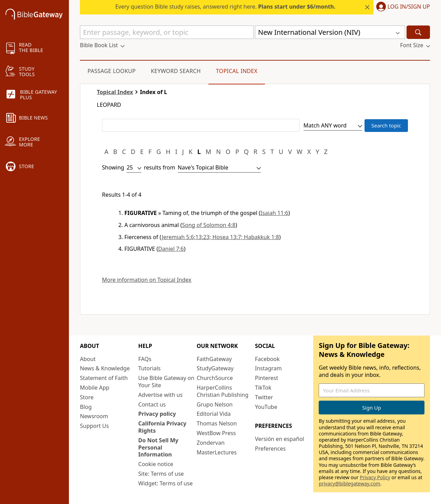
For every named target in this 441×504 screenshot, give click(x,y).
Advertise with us (160, 395)
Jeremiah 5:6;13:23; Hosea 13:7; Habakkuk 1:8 (220, 237)
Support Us (94, 426)
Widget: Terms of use (165, 483)
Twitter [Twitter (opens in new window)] (264, 397)
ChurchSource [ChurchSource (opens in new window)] (215, 378)
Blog (86, 407)
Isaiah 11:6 (274, 213)
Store (87, 397)
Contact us (152, 404)
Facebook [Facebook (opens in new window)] (267, 359)
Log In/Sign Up (409, 7)
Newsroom (94, 416)
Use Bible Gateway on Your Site (166, 382)
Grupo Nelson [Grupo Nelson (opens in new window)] (215, 404)
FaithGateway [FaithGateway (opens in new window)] (214, 359)
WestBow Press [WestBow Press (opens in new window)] (216, 433)
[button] (402, 7)
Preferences (270, 449)
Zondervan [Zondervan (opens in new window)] (211, 443)
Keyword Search (176, 71)
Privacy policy (157, 414)
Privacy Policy (375, 477)
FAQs (145, 359)
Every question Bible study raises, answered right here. (225, 7)
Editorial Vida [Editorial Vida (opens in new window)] (214, 414)
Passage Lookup (112, 71)
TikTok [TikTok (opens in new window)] (263, 388)
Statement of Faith (104, 378)
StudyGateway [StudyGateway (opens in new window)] (215, 368)
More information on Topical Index (147, 280)
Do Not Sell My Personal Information (158, 448)
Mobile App (95, 388)
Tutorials (149, 368)
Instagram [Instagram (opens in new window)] (268, 368)
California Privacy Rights (162, 427)
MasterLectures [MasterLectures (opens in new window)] (217, 452)
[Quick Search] (167, 32)
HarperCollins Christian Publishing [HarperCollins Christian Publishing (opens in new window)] (223, 391)
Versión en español (280, 439)
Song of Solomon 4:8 (209, 225)
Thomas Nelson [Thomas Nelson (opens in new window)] (217, 423)
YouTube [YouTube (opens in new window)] (266, 407)
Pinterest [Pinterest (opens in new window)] (266, 378)
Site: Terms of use (161, 474)
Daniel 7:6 (171, 249)
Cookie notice (156, 464)
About (88, 359)
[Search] (418, 32)
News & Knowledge (105, 368)
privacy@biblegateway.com (349, 484)
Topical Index (237, 71)
